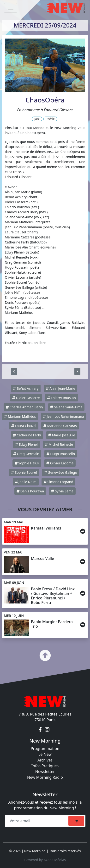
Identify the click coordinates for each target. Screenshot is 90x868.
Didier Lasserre (26, 398)
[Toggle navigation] (11, 8)
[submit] (76, 821)
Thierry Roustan (61, 398)
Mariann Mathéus (20, 416)
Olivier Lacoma (60, 463)
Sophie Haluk (27, 463)
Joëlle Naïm (26, 482)
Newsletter (45, 772)
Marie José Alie (62, 435)
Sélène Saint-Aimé (66, 407)
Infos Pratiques (45, 766)
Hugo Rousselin (61, 454)
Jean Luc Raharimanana (63, 416)
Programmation (45, 749)
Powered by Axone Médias (45, 860)
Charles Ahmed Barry (24, 407)
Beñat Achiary (26, 388)
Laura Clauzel (24, 426)
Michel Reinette (59, 444)
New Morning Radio (45, 777)
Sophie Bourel (24, 472)
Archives (45, 760)
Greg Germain (26, 454)
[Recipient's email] (37, 821)
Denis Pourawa (30, 491)
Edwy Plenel (26, 444)
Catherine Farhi (27, 435)
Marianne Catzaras (60, 426)
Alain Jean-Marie (61, 388)
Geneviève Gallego (61, 472)
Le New (45, 754)
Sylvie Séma (62, 491)
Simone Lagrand (58, 482)
